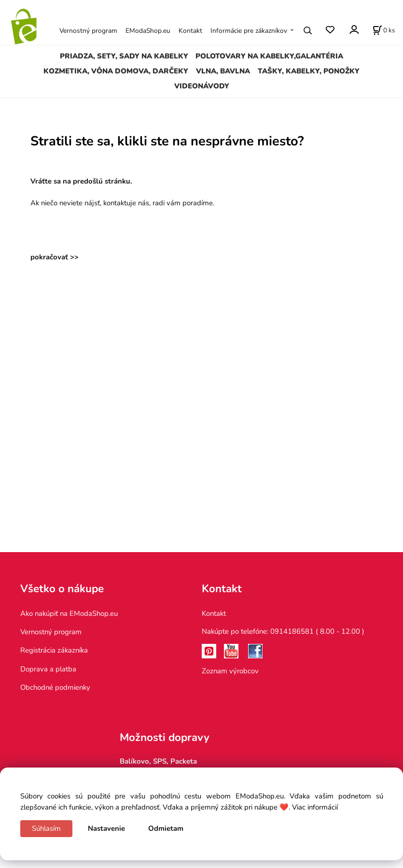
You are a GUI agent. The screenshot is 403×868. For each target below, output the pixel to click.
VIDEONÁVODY (202, 86)
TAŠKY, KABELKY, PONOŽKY (309, 71)
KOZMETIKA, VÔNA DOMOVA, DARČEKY (116, 71)
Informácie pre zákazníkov (249, 31)
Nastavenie (106, 828)
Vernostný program (88, 31)
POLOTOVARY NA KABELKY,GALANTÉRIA (269, 56)
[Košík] (384, 30)
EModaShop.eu (148, 31)
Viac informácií (315, 807)
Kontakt (190, 31)
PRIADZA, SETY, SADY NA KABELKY (124, 56)
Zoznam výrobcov (230, 671)
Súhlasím (46, 828)
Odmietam (166, 828)
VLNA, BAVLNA (223, 71)
